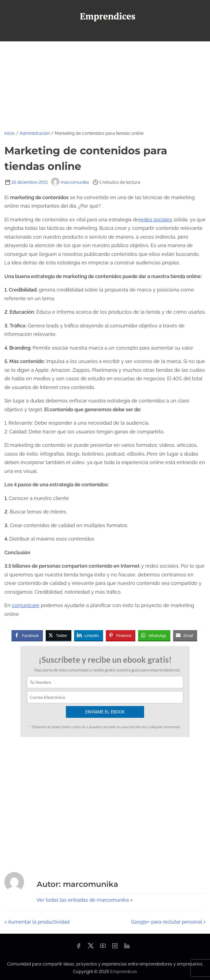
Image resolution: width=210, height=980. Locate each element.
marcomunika (70, 182)
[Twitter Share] (59, 635)
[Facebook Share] (27, 635)
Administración (35, 133)
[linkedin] (127, 948)
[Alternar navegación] (105, 35)
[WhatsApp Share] (154, 635)
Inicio (10, 133)
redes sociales (156, 220)
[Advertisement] (105, 82)
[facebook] (78, 948)
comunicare (26, 605)
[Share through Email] (185, 635)
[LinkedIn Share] (89, 635)
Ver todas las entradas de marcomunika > (85, 900)
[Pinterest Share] (121, 635)
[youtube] (103, 948)
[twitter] (91, 948)
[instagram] (115, 948)
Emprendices (124, 972)
